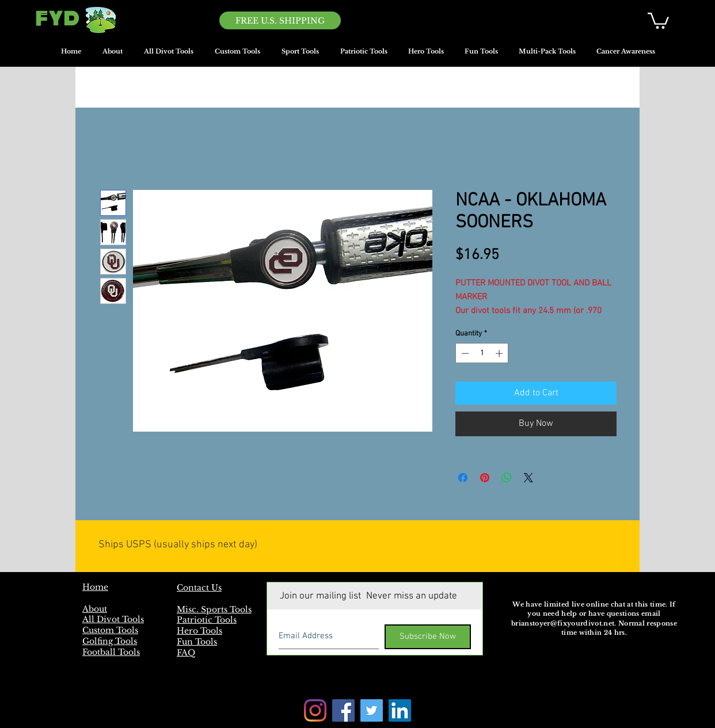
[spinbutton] (482, 353)
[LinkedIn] (400, 710)
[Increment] (500, 353)
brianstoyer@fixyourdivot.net (563, 623)
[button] (658, 20)
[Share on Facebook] (463, 478)
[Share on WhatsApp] (507, 478)
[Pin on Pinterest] (485, 478)
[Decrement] (464, 353)
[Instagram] (315, 710)
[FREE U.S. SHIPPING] (280, 20)
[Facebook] (343, 710)
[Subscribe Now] (428, 637)
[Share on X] (528, 478)
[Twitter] (372, 710)
